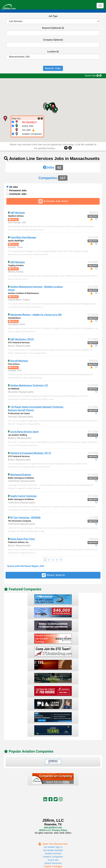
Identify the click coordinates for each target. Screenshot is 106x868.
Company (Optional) (53, 40)
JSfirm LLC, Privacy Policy (53, 830)
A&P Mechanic (18, 213)
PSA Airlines (14, 364)
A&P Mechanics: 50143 (22, 339)
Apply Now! (93, 216)
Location (52, 52)
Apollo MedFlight (16, 241)
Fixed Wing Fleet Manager (23, 237)
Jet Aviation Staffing (17, 435)
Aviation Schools (53, 853)
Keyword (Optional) (52, 28)
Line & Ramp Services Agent (25, 432)
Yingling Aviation (16, 265)
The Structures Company (19, 521)
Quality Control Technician (24, 496)
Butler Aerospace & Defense (21, 478)
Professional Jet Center (19, 413)
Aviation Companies (53, 857)
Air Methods (14, 389)
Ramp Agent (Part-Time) (23, 539)
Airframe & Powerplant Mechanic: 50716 (31, 453)
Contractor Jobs (18, 194)
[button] (53, 107)
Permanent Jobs (18, 190)
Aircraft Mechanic (19, 361)
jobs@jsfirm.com (53, 827)
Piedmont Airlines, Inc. (19, 542)
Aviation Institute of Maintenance (23, 293)
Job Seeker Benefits (53, 850)
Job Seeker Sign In (53, 847)
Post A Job (53, 860)
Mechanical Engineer (21, 475)
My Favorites (29, 122)
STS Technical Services (19, 343)
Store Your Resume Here (53, 844)
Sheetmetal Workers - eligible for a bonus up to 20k (36, 315)
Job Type (53, 16)
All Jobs (14, 187)
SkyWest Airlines (16, 216)
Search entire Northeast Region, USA (26, 566)
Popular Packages (53, 866)
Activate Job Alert (53, 201)
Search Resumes (53, 863)
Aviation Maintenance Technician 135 (29, 385)
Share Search (53, 575)
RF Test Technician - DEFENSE (25, 518)
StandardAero (14, 318)
